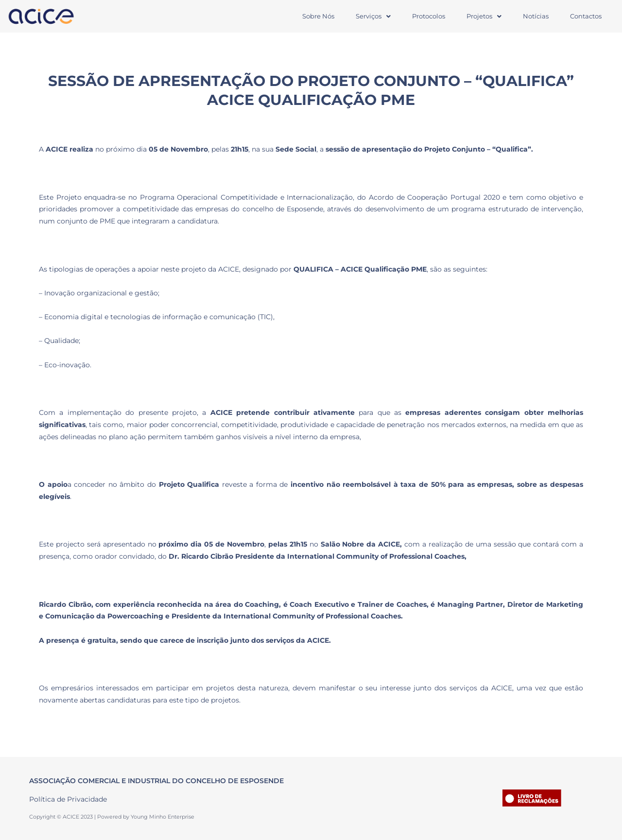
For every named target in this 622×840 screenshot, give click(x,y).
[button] (373, 16)
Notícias (536, 16)
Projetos (484, 16)
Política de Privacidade (68, 799)
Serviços (373, 16)
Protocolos (429, 16)
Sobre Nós (318, 16)
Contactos (586, 16)
